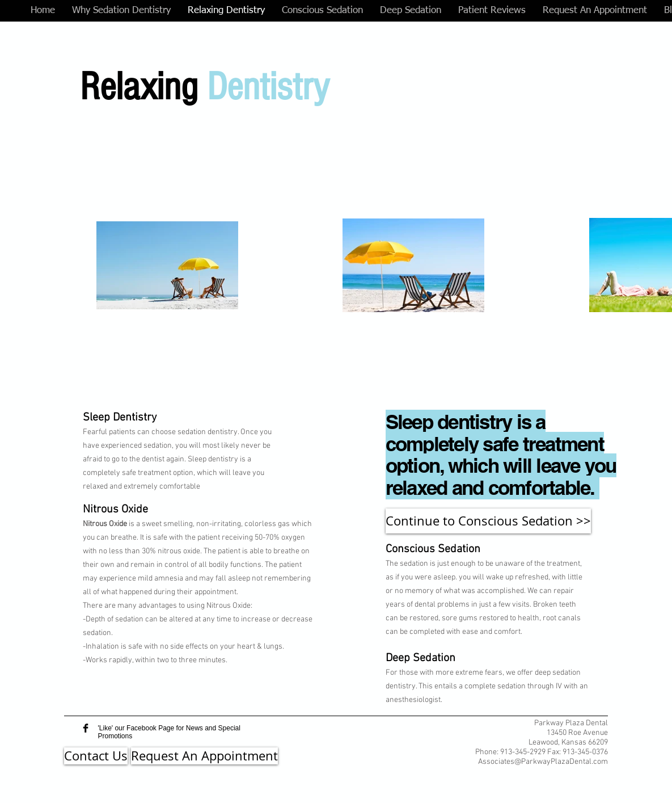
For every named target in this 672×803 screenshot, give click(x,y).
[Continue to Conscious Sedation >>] (488, 521)
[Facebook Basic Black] (86, 728)
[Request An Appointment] (204, 756)
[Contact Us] (96, 756)
